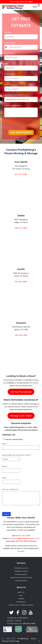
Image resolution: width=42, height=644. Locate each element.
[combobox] (7, 47)
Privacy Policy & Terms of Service (21, 605)
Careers (21, 599)
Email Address (10, 53)
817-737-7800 (21, 174)
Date (6, 64)
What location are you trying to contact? (17, 455)
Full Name (8, 32)
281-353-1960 (21, 335)
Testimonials (21, 602)
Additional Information (13, 105)
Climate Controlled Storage (21, 578)
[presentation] (21, 124)
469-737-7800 (21, 228)
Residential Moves (21, 568)
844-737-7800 (26, 2)
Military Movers (21, 581)
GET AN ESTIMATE (21, 132)
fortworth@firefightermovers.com (25, 538)
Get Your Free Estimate (21, 392)
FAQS (21, 596)
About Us (21, 592)
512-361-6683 (21, 282)
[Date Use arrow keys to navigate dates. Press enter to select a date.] (21, 68)
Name (5, 444)
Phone (5, 466)
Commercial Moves (21, 571)
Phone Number (10, 43)
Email (5, 478)
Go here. (21, 551)
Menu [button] (36, 7)
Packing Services (21, 574)
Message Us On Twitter (21, 416)
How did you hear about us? (15, 95)
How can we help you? (11, 489)
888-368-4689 (22, 541)
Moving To (8, 84)
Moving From (9, 74)
